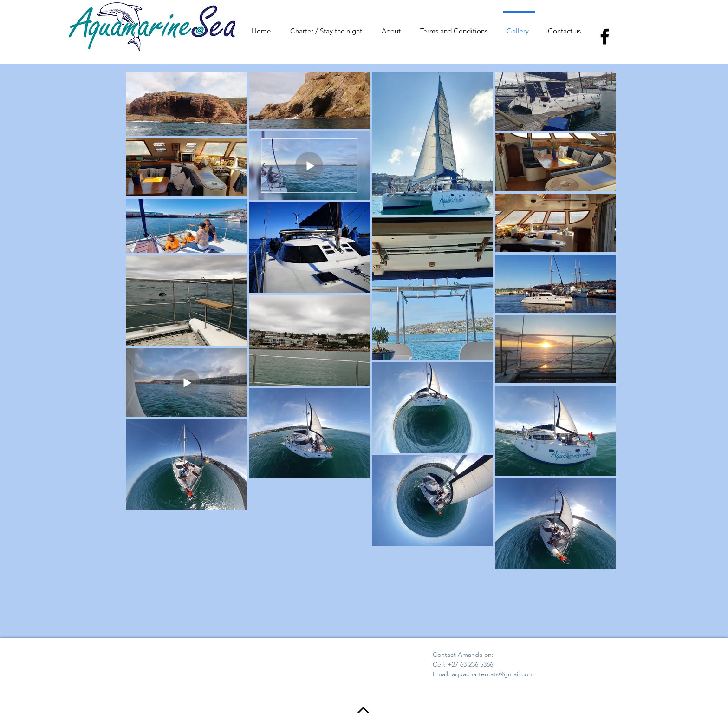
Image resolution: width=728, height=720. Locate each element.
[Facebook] (605, 36)
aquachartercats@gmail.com (493, 674)
